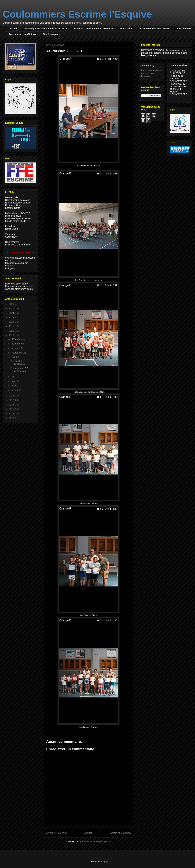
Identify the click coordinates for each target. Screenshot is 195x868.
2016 (12, 405)
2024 (12, 313)
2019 (12, 335)
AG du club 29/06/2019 (18, 362)
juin (14, 377)
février (15, 390)
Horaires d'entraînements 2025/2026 (93, 29)
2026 (12, 304)
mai (14, 381)
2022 (12, 322)
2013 (12, 418)
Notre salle (126, 29)
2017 (12, 400)
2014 (12, 414)
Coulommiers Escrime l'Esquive (77, 14)
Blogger (105, 862)
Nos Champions (52, 34)
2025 (12, 308)
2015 (12, 409)
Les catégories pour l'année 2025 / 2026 (45, 29)
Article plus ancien (120, 833)
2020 (12, 331)
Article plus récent (56, 833)
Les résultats (184, 29)
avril (14, 386)
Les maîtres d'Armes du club (154, 29)
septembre (17, 353)
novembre (17, 344)
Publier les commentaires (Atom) (95, 841)
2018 (12, 396)
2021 (12, 326)
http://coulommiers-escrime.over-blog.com (151, 73)
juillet (14, 357)
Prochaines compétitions (22, 34)
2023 (12, 317)
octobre (16, 348)
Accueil (13, 29)
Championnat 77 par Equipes (19, 370)
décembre (17, 339)
